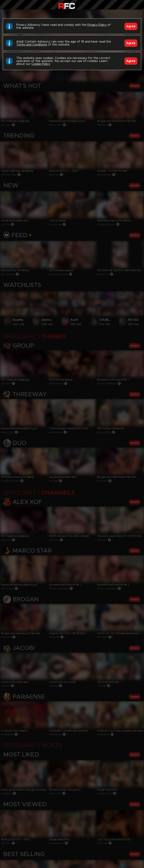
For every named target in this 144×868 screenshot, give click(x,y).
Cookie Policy (41, 64)
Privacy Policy (97, 25)
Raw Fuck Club (67, 6)
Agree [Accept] (131, 26)
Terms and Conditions (32, 45)
